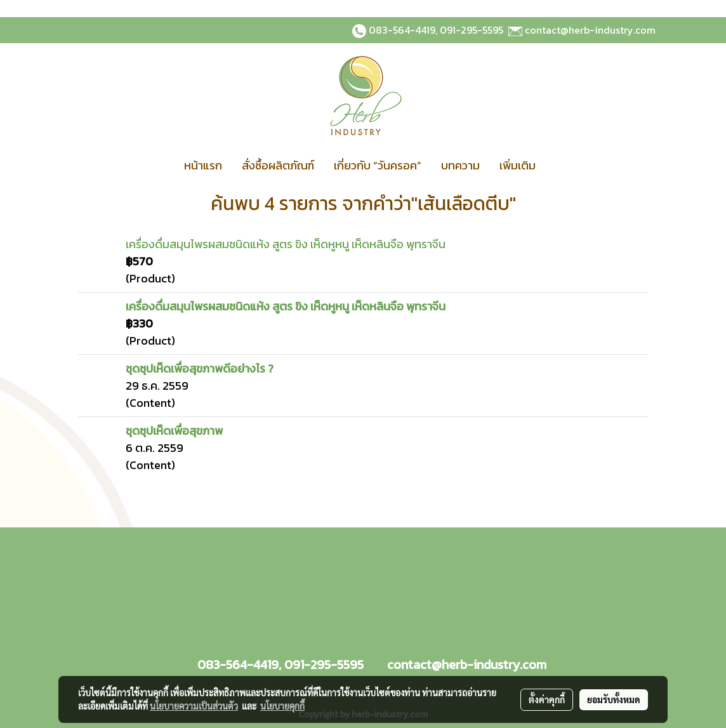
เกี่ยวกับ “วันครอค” (378, 165)
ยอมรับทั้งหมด (614, 699)
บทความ (460, 165)
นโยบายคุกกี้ (282, 706)
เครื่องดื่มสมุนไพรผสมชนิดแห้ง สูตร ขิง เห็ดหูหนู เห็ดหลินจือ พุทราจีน (286, 244)
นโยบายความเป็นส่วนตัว (194, 706)
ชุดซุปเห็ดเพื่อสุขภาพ (174, 431)
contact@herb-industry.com (590, 30)
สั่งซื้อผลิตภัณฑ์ (278, 165)
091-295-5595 (472, 30)
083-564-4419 (402, 30)
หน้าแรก (203, 165)
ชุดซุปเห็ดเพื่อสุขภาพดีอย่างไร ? (200, 368)
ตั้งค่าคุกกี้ (547, 699)
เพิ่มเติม (518, 165)
